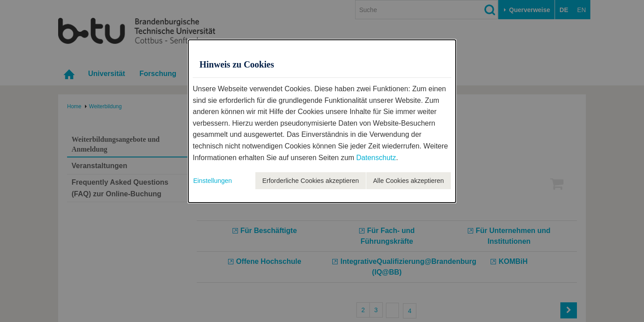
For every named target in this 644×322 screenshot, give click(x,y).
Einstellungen (212, 181)
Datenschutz (376, 158)
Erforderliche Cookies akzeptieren (310, 181)
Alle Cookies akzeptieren (408, 181)
